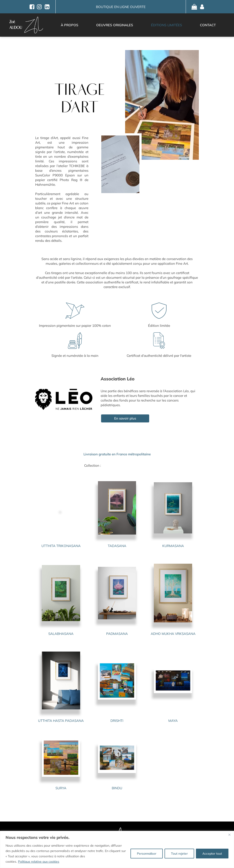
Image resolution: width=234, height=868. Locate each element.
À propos (70, 25)
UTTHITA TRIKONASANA (61, 546)
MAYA (173, 721)
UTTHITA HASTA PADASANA (61, 721)
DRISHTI (117, 721)
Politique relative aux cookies (39, 862)
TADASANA (117, 546)
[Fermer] (229, 835)
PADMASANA (117, 634)
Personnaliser (147, 854)
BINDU (117, 788)
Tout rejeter (179, 854)
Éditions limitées (167, 25)
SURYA (61, 788)
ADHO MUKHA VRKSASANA (173, 634)
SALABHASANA (61, 634)
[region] (117, 849)
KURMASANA (173, 546)
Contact (208, 25)
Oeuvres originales (115, 25)
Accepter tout (212, 854)
